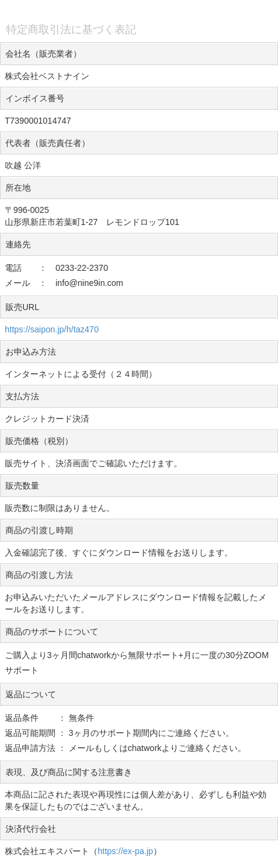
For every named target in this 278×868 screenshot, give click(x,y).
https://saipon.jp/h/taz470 (52, 329)
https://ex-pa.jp (125, 851)
